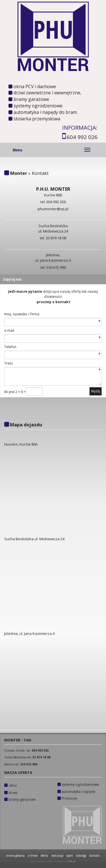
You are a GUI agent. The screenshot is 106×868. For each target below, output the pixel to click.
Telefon (10, 347)
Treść (9, 363)
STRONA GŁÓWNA (15, 856)
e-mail (9, 330)
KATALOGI (82, 856)
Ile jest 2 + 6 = (15, 392)
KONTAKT (95, 856)
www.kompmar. (61, 861)
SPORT (70, 856)
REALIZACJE (57, 856)
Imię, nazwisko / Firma (22, 314)
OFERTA (44, 856)
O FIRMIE (33, 856)
